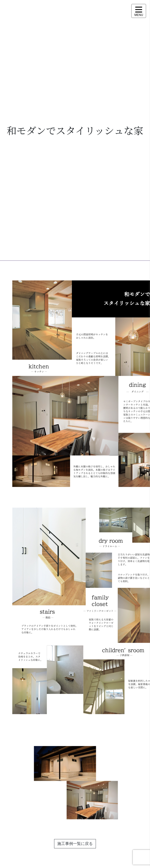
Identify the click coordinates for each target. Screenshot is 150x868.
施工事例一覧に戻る (75, 844)
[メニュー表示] (139, 11)
